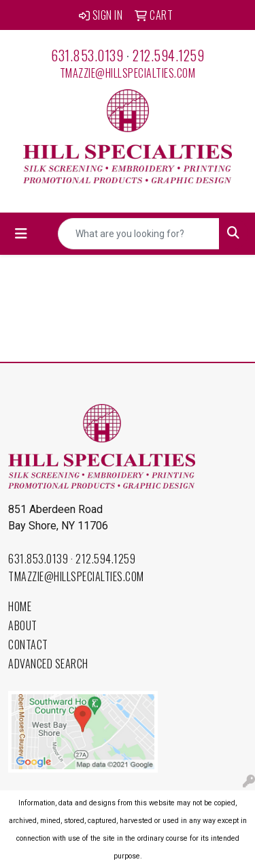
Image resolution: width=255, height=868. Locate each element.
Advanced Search (48, 664)
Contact (28, 645)
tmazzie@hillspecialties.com (128, 73)
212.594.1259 (168, 55)
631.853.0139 (87, 55)
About (23, 625)
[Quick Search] (139, 234)
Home (20, 606)
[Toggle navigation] (21, 234)
